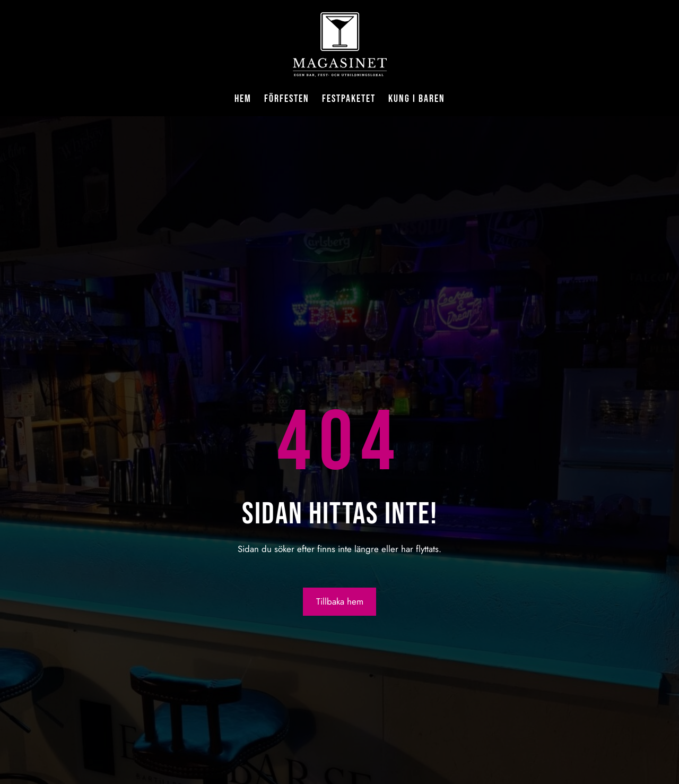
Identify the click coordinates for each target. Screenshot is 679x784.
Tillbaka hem (340, 601)
